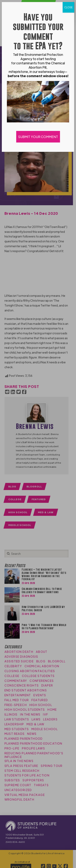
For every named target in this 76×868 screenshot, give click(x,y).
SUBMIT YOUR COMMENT (38, 137)
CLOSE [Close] (68, 7)
